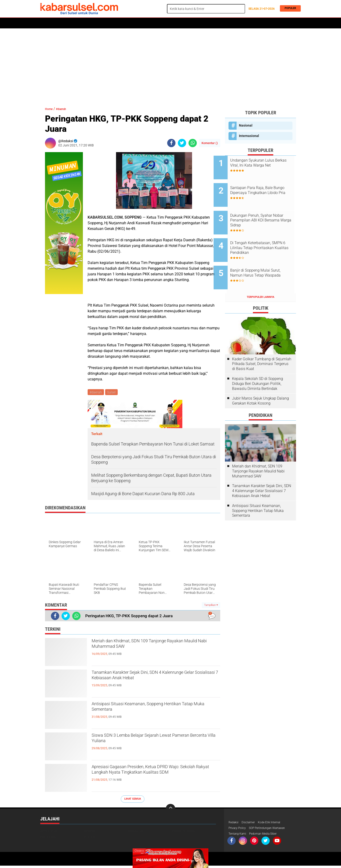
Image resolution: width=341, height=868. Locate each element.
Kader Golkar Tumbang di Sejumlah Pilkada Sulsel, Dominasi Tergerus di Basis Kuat (262, 346)
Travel (213, 23)
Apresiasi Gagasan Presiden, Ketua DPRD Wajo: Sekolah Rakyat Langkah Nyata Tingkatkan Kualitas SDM (155, 776)
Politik (62, 23)
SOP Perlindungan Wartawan (273, 830)
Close (139, 851)
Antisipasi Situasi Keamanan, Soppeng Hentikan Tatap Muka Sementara (155, 709)
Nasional (246, 125)
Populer (289, 9)
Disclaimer (251, 824)
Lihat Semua (133, 800)
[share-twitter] (182, 143)
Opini (173, 23)
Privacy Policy (239, 830)
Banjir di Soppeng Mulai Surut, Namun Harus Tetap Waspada (267, 258)
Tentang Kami (239, 836)
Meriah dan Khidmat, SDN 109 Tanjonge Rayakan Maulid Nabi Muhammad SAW (145, 647)
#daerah (66, 109)
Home (47, 23)
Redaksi (234, 824)
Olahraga (134, 23)
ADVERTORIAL (192, 23)
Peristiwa (113, 23)
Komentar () (210, 143)
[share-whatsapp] (193, 143)
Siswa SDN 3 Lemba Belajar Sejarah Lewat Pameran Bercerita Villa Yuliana (148, 741)
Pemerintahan (183, 832)
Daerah (79, 23)
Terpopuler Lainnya (260, 279)
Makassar (136, 832)
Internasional (249, 136)
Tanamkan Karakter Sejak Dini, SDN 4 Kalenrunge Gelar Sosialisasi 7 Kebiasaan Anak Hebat (154, 682)
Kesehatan (156, 23)
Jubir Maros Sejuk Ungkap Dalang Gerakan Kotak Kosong (260, 383)
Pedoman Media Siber (268, 836)
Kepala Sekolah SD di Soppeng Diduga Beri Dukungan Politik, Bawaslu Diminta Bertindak (258, 366)
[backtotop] (170, 810)
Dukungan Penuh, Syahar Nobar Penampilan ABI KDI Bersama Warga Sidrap (264, 213)
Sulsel (112, 392)
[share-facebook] (171, 143)
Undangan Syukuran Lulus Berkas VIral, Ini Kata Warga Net (265, 165)
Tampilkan (211, 606)
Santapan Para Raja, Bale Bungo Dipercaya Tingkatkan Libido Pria (266, 189)
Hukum (95, 23)
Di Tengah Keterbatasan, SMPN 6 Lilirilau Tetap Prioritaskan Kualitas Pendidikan (262, 237)
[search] (206, 9)
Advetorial (49, 832)
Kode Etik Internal (274, 824)
